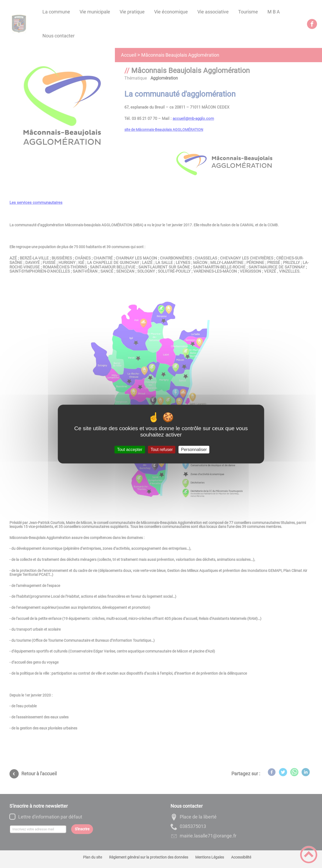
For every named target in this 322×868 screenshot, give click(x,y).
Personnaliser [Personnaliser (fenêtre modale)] (194, 450)
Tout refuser (162, 450)
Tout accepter (130, 450)
